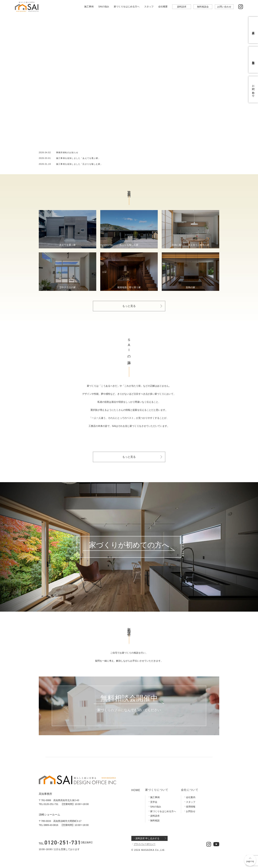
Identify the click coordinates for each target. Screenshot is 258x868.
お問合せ (191, 811)
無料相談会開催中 (129, 698)
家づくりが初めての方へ (129, 545)
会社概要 (163, 7)
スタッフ (149, 7)
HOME (136, 790)
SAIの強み (104, 7)
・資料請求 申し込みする (146, 838)
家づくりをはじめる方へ (127, 7)
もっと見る (129, 306)
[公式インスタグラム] (241, 7)
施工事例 (89, 7)
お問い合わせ (224, 7)
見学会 (154, 802)
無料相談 (155, 821)
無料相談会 (203, 7)
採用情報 (191, 807)
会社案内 (191, 797)
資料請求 (182, 7)
